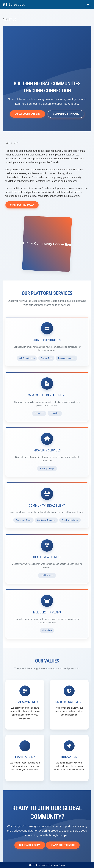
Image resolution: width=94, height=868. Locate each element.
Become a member (67, 358)
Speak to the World (70, 520)
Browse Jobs (46, 358)
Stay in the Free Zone (63, 845)
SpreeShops (59, 865)
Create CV (39, 413)
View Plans (47, 630)
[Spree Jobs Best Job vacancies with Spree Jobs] (14, 4)
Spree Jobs (35, 865)
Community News (23, 520)
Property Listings (47, 468)
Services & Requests (46, 520)
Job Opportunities (27, 358)
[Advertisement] (47, 60)
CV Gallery (55, 413)
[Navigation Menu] (88, 4)
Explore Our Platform (27, 114)
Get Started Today (30, 845)
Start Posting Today (22, 205)
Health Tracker (47, 575)
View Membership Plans (66, 114)
